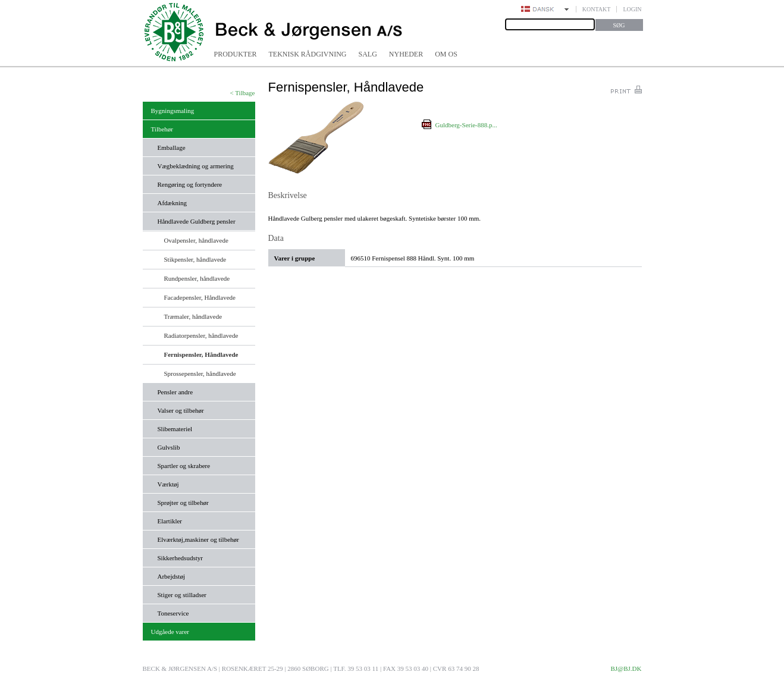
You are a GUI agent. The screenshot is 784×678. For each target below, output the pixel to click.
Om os (446, 54)
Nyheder (406, 54)
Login (632, 9)
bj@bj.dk (626, 668)
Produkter (236, 54)
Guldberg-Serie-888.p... (466, 125)
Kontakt (597, 9)
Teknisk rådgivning (308, 54)
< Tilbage (243, 93)
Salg (368, 54)
